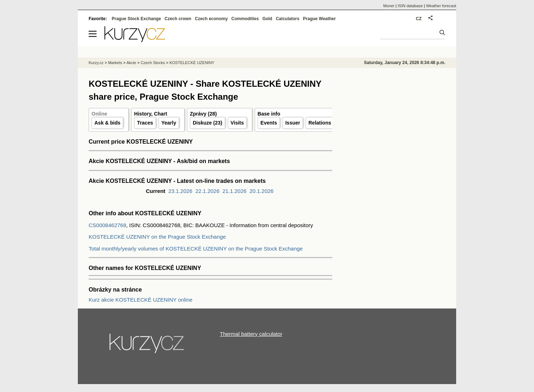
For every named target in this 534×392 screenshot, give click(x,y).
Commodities (245, 19)
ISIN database (410, 6)
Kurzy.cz (96, 63)
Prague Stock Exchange (136, 19)
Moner (389, 6)
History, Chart (151, 114)
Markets (115, 63)
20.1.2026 (261, 191)
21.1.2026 (234, 191)
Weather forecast (441, 6)
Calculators (287, 19)
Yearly (169, 123)
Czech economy (211, 19)
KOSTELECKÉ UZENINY (192, 63)
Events (269, 123)
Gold (267, 19)
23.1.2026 (180, 191)
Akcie (131, 63)
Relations (320, 123)
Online (99, 114)
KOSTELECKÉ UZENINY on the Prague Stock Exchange (157, 237)
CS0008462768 (107, 225)
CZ (419, 19)
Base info (269, 114)
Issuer (293, 123)
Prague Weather (319, 19)
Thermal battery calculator (251, 334)
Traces (145, 123)
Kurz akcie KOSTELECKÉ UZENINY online (141, 300)
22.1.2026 (207, 191)
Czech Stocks (153, 63)
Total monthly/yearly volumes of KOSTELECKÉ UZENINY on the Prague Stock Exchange (196, 249)
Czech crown (178, 19)
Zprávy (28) (203, 114)
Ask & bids (107, 123)
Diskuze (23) (208, 123)
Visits (237, 123)
